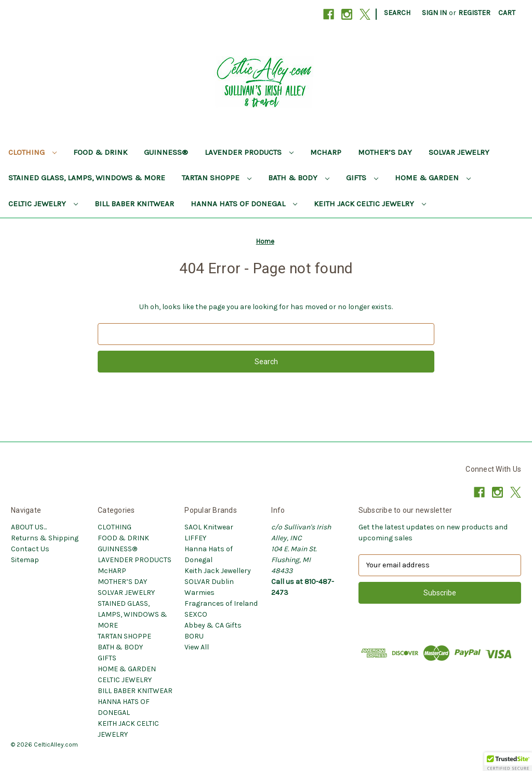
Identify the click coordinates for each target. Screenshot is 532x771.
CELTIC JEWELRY (43, 204)
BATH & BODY (299, 178)
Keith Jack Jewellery (218, 571)
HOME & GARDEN (433, 178)
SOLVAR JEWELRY (459, 152)
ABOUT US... (29, 527)
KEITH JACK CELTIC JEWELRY (370, 204)
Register (474, 13)
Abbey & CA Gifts (213, 625)
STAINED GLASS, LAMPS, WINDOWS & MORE (87, 178)
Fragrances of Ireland (221, 603)
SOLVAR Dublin (209, 582)
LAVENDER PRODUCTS (249, 152)
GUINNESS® (166, 152)
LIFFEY (195, 538)
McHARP (326, 152)
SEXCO (196, 614)
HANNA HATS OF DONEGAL (244, 204)
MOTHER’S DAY (385, 152)
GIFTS (362, 178)
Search (397, 13)
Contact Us (30, 549)
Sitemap (25, 560)
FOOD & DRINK (100, 152)
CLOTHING (32, 152)
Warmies (199, 593)
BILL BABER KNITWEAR (134, 204)
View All (197, 647)
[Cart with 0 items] (507, 13)
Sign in (434, 13)
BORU (194, 636)
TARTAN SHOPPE (217, 178)
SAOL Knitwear (209, 527)
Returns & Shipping (45, 538)
